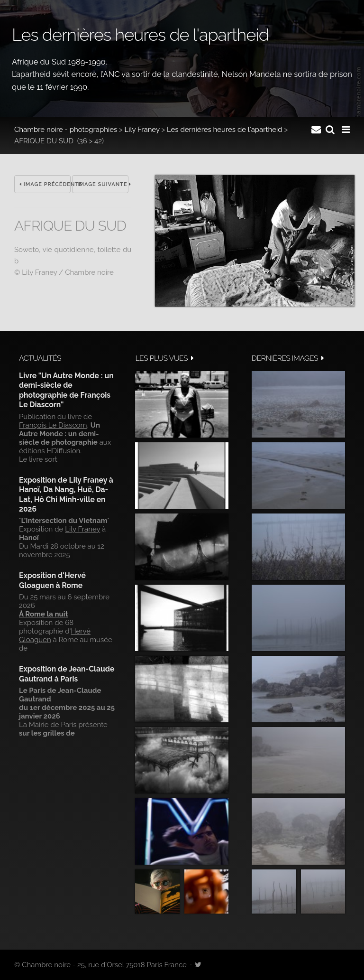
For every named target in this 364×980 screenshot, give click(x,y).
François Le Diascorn (53, 425)
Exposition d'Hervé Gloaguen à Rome (52, 580)
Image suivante (103, 184)
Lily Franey (142, 130)
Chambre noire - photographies (66, 130)
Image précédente (45, 184)
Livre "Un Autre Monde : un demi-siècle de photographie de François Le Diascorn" (66, 390)
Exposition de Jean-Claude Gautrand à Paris (67, 674)
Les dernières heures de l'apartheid (225, 130)
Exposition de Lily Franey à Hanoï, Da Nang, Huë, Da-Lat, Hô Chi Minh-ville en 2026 (66, 495)
